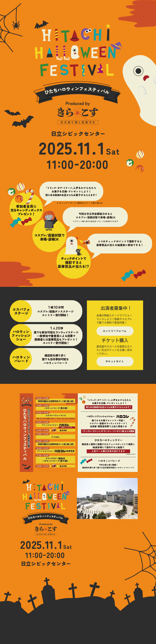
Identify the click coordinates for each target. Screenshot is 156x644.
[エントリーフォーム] (115, 331)
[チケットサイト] (115, 362)
